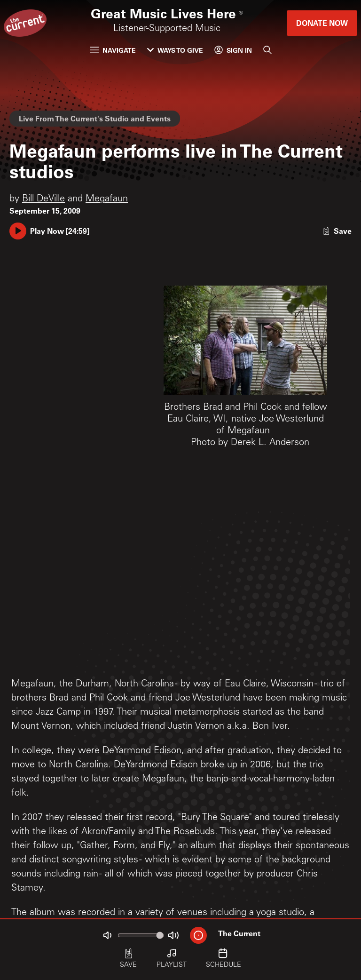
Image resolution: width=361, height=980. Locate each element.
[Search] (267, 50)
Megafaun (107, 199)
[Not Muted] (107, 935)
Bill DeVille (43, 199)
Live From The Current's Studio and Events (95, 118)
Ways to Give (175, 50)
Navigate (113, 50)
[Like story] (337, 231)
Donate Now (322, 23)
